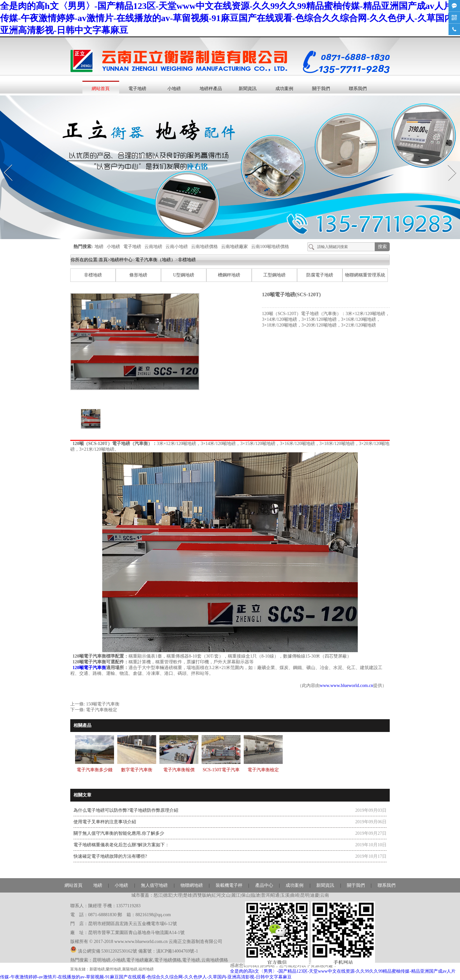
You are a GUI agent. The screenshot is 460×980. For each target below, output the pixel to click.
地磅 (99, 247)
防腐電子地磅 (320, 275)
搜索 (382, 247)
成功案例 (284, 89)
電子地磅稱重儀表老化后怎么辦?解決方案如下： (121, 845)
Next (448, 163)
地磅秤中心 (121, 260)
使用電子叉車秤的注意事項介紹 (105, 822)
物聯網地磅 (192, 885)
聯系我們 (358, 89)
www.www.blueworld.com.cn (346, 686)
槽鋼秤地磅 (229, 275)
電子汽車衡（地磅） (155, 260)
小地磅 (174, 89)
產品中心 (264, 885)
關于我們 (321, 89)
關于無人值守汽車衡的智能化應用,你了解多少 (119, 833)
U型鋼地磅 (184, 275)
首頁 (103, 260)
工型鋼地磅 (274, 275)
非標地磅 (93, 275)
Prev (4, 163)
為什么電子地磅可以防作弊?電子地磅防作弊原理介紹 (126, 810)
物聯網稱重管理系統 (365, 275)
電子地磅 (137, 89)
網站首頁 (101, 89)
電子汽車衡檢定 (102, 710)
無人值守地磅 (154, 885)
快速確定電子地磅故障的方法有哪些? (110, 856)
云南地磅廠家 (234, 247)
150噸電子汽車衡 (103, 704)
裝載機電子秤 (229, 885)
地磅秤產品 (211, 89)
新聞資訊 (248, 89)
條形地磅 (138, 275)
